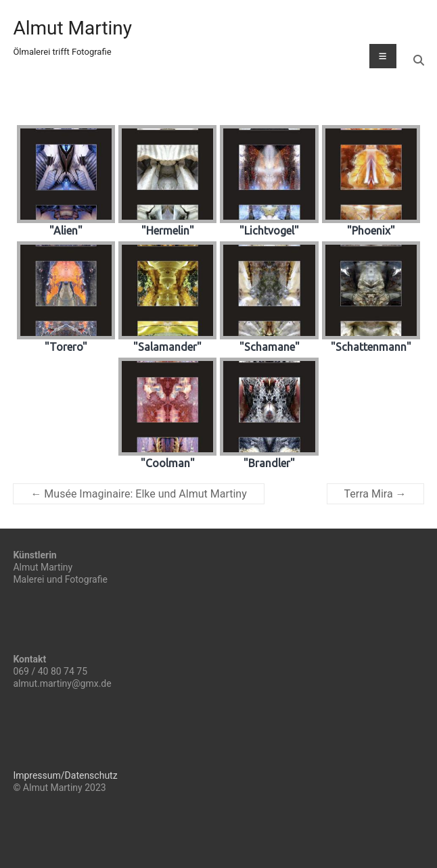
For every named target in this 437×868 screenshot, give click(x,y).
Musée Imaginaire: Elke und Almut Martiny (138, 494)
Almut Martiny (72, 28)
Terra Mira (375, 494)
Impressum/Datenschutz (65, 775)
